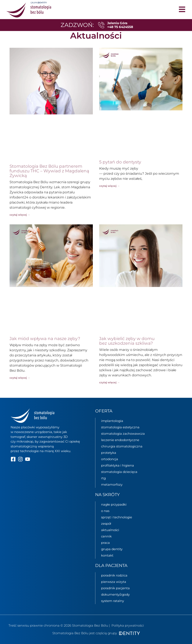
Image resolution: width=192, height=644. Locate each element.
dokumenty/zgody (115, 594)
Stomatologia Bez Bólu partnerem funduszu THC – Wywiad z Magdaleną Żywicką (49, 171)
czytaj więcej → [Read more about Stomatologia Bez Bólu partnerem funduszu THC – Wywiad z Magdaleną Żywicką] (20, 215)
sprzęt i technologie (117, 517)
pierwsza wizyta (114, 582)
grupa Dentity (112, 549)
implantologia (112, 421)
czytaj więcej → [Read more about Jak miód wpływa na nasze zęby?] (20, 378)
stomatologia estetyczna (120, 427)
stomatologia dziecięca (119, 472)
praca (105, 543)
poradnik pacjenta (115, 588)
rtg (103, 478)
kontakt (107, 555)
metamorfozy (112, 484)
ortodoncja (110, 459)
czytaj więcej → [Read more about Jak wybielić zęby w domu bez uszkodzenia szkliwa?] (109, 382)
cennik (106, 536)
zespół (106, 524)
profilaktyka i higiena (118, 465)
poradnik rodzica (114, 575)
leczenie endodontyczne (120, 440)
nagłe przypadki (114, 504)
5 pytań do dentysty (120, 162)
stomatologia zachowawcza (123, 434)
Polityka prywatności (128, 625)
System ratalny (113, 601)
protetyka (109, 453)
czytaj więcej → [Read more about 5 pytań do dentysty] (109, 186)
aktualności (110, 530)
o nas (105, 511)
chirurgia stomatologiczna (122, 446)
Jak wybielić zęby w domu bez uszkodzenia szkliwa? (127, 341)
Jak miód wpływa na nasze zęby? (45, 339)
